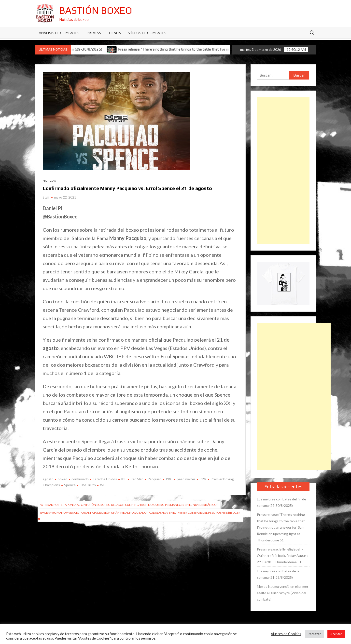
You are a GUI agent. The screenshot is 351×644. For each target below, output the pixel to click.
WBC (104, 485)
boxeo (63, 479)
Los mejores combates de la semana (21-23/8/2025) (278, 574)
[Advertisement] (283, 171)
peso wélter (186, 479)
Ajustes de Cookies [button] (286, 634)
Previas (94, 33)
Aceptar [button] (336, 634)
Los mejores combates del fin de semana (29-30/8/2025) (281, 502)
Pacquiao (155, 479)
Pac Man (137, 479)
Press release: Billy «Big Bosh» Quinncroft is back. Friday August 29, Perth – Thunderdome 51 (282, 556)
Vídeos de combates (147, 33)
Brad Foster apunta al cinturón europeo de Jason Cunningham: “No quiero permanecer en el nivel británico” (132, 505)
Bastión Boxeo (96, 10)
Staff (46, 197)
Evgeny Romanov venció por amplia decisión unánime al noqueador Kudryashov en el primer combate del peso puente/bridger (140, 513)
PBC (169, 479)
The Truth (88, 485)
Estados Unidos (105, 479)
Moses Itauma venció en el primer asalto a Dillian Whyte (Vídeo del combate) (283, 593)
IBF (124, 479)
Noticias (49, 181)
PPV (203, 479)
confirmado (80, 479)
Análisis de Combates (59, 33)
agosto (48, 479)
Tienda (115, 33)
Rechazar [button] (314, 634)
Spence (70, 485)
